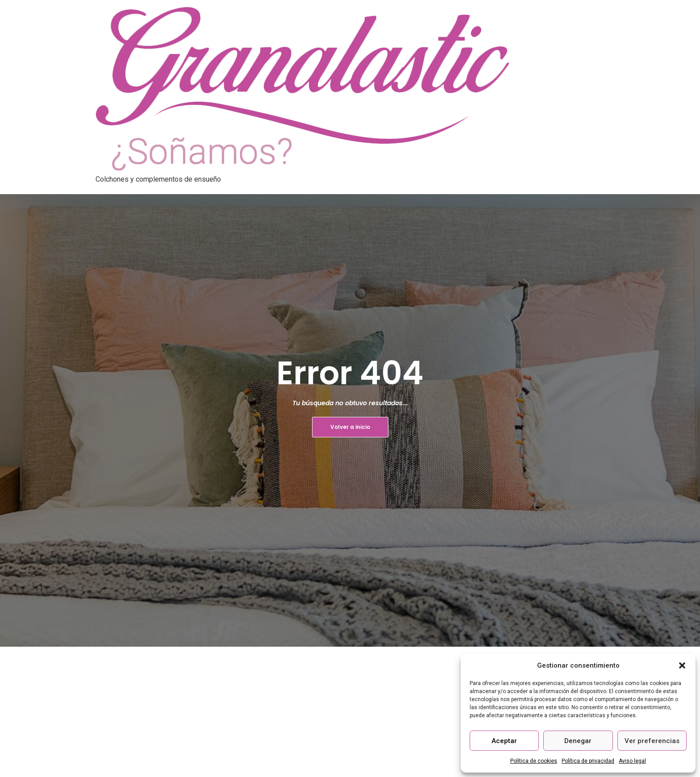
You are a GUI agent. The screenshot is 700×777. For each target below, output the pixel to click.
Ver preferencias (652, 741)
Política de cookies (534, 761)
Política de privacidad (588, 761)
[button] (682, 665)
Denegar (578, 741)
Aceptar (504, 741)
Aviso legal (632, 761)
